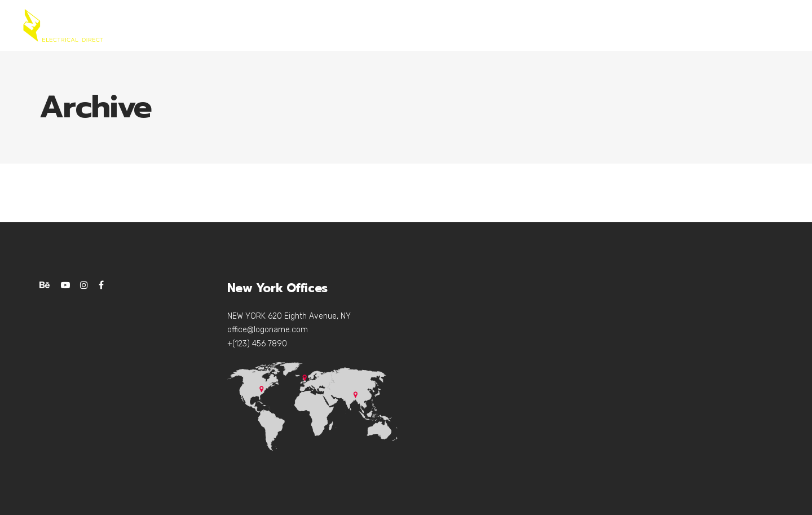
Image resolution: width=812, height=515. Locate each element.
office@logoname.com (268, 330)
